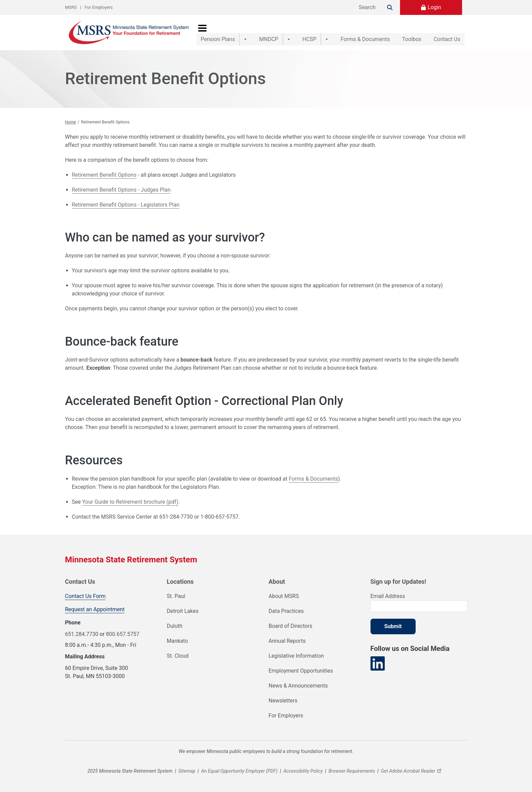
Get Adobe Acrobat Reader (412, 771)
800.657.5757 (122, 634)
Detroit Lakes (183, 611)
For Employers (99, 7)
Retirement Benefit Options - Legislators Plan (126, 205)
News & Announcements (298, 686)
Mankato (178, 641)
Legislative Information (296, 656)
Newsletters (283, 701)
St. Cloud (178, 656)
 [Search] (390, 7)
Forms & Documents (351, 32)
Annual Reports (287, 641)
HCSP (300, 32)
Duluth (175, 626)
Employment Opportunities (301, 671)
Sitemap (187, 771)
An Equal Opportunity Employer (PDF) (239, 771)
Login (434, 7)
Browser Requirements (352, 771)
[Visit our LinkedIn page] (378, 664)
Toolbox (405, 32)
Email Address (388, 596)
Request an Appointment (95, 609)
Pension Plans (218, 32)
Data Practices (286, 611)
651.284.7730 (82, 634)
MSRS (71, 7)
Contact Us (447, 32)
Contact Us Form (85, 596)
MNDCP (264, 32)
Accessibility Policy (303, 771)
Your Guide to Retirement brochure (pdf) (130, 502)
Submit (393, 626)
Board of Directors (291, 626)
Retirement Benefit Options (104, 175)
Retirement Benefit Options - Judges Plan (121, 190)
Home (71, 122)
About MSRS (284, 596)
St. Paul (176, 596)
